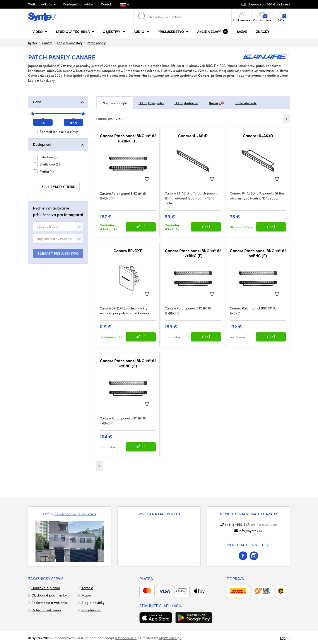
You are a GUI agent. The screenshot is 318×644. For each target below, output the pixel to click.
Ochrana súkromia (46, 610)
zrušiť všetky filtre (58, 187)
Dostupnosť (42, 144)
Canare (47, 43)
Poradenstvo (91, 610)
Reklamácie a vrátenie (49, 603)
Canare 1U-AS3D (258, 136)
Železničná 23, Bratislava (75, 514)
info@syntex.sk (251, 531)
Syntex (33, 43)
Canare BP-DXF (128, 251)
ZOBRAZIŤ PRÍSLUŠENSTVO (58, 254)
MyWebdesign (170, 638)
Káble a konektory (70, 43)
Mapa (86, 595)
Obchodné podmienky (49, 595)
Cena (37, 102)
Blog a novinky (93, 603)
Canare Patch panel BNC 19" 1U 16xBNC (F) (128, 138)
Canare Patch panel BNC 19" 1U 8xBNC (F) (258, 253)
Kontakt (107, 4)
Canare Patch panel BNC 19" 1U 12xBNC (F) (193, 253)
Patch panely (96, 43)
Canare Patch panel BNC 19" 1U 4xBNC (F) (128, 363)
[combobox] (58, 226)
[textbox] (48, 226)
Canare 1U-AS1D (193, 136)
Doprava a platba (46, 588)
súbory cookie (126, 638)
